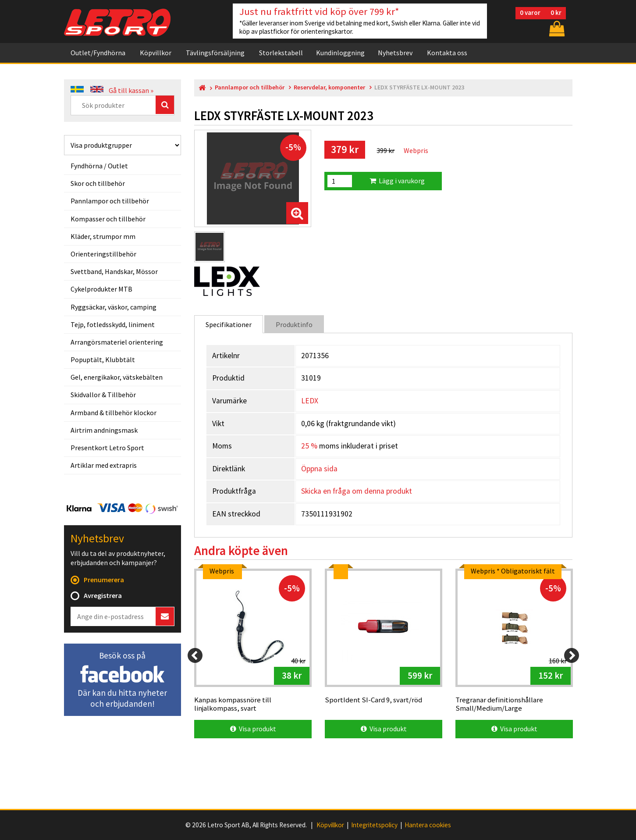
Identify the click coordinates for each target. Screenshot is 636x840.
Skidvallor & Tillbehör (103, 395)
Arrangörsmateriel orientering (117, 342)
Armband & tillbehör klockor (114, 413)
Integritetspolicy (374, 825)
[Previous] (195, 655)
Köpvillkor (156, 53)
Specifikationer (229, 324)
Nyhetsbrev (395, 53)
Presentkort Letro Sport (107, 448)
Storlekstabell (281, 53)
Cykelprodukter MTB (101, 289)
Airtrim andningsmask (104, 430)
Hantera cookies (428, 825)
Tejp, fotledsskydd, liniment (113, 324)
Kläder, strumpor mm (103, 236)
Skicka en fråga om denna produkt (357, 491)
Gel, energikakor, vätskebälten (117, 377)
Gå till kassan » (131, 90)
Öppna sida (319, 469)
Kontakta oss (447, 53)
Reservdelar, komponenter (329, 87)
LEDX (310, 401)
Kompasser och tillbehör (108, 219)
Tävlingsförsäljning (215, 53)
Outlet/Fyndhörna (98, 53)
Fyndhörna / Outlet (99, 166)
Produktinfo (294, 324)
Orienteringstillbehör (103, 254)
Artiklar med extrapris (104, 465)
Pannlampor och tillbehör (110, 201)
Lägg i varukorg (397, 181)
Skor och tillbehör (98, 183)
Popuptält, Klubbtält (103, 359)
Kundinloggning (340, 53)
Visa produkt (253, 729)
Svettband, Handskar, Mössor (114, 271)
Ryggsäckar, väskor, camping (114, 307)
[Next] (572, 655)
